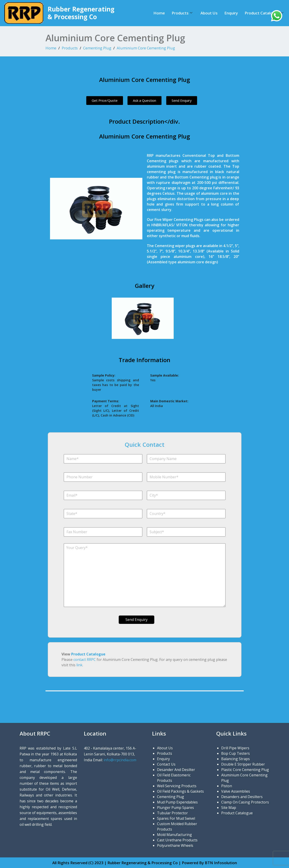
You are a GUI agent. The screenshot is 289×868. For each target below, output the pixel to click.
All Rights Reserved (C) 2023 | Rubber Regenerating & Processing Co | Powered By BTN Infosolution (145, 863)
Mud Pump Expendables (177, 802)
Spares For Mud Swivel (176, 818)
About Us (209, 13)
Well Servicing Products (177, 786)
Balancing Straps (236, 759)
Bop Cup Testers (236, 753)
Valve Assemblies (236, 791)
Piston (227, 786)
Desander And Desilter (176, 770)
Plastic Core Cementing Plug (245, 770)
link (79, 665)
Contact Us (166, 764)
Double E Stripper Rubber (243, 764)
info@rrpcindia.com (120, 760)
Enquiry (231, 13)
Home (159, 13)
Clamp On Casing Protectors (245, 802)
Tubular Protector (172, 813)
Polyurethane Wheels (175, 845)
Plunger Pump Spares (175, 808)
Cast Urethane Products (177, 840)
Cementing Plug (97, 48)
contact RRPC (85, 660)
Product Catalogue (264, 13)
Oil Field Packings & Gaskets (180, 791)
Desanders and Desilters (242, 797)
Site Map (229, 808)
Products (182, 13)
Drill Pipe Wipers (235, 748)
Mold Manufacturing (174, 835)
